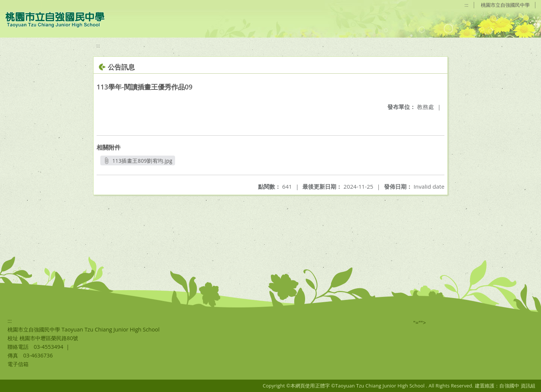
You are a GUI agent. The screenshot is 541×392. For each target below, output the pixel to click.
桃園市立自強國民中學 (505, 5)
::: (467, 5)
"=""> (420, 323)
